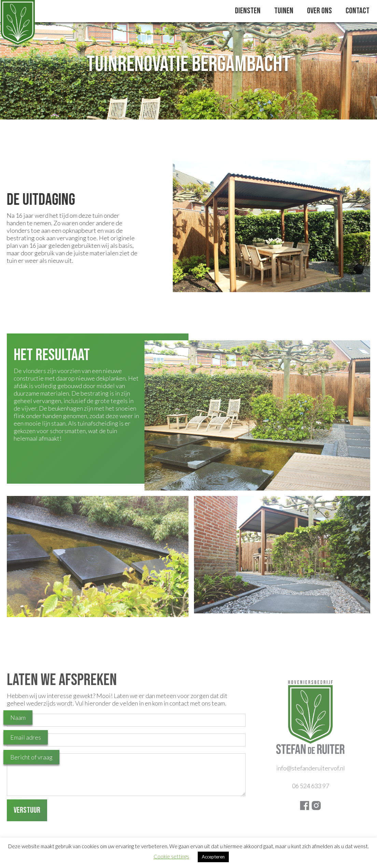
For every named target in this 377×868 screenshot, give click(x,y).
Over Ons (319, 11)
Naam (18, 717)
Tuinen (284, 11)
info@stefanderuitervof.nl (311, 768)
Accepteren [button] (213, 857)
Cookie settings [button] (171, 856)
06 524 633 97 (311, 786)
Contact (358, 11)
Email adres (26, 737)
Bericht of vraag (31, 757)
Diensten (248, 11)
